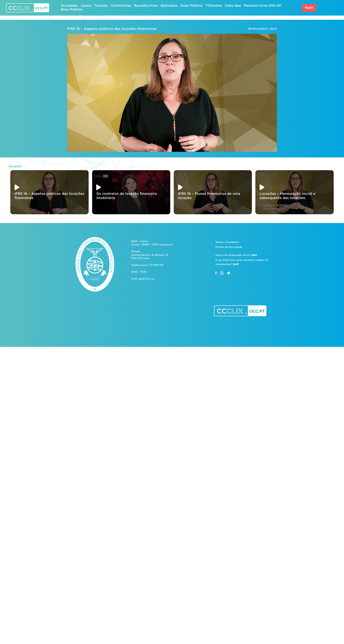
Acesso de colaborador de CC (236, 255)
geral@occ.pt (147, 279)
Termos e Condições (227, 242)
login (309, 8)
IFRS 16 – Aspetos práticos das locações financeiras (112, 29)
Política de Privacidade (229, 247)
